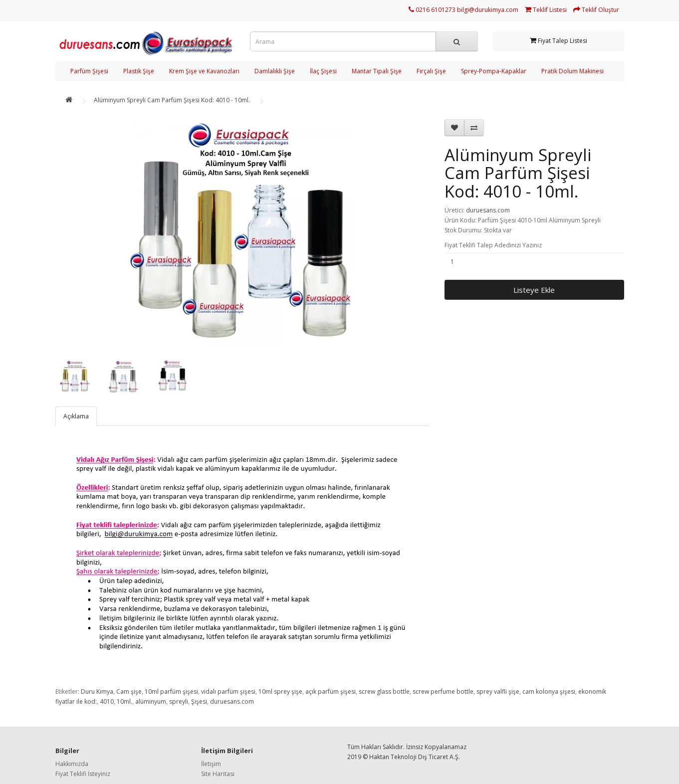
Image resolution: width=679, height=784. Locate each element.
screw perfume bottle (443, 691)
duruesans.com (488, 210)
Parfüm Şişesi (89, 71)
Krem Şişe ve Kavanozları (204, 71)
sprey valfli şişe (498, 691)
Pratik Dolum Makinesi (572, 71)
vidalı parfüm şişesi (228, 691)
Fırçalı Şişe (431, 71)
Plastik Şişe (139, 71)
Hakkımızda (72, 764)
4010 (107, 701)
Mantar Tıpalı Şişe (377, 71)
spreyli (179, 701)
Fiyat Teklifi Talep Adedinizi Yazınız (493, 245)
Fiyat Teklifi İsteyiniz (83, 774)
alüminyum (151, 701)
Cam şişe (129, 691)
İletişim (211, 764)
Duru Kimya (97, 691)
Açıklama (76, 416)
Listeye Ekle (534, 290)
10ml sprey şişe (280, 691)
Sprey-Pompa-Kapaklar (494, 71)
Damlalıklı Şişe (275, 71)
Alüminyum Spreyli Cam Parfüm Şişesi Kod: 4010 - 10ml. (172, 100)
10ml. (124, 701)
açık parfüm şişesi (331, 691)
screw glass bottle (384, 691)
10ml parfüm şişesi (171, 691)
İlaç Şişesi (323, 71)
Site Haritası (218, 774)
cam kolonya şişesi (549, 691)
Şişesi (199, 701)
